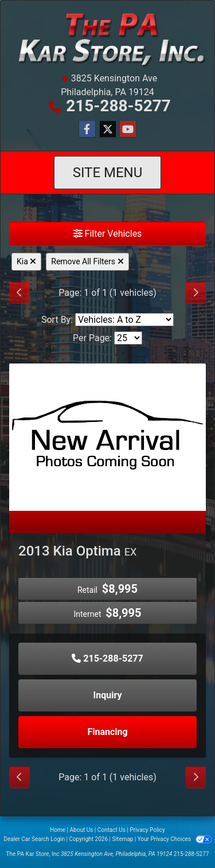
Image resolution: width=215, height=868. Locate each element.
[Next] (196, 293)
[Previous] (19, 293)
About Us (82, 830)
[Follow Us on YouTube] (128, 130)
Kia (26, 261)
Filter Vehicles (108, 234)
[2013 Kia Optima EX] (107, 437)
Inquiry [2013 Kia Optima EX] (108, 695)
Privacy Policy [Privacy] (147, 830)
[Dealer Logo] (107, 38)
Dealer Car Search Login (34, 839)
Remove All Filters (87, 261)
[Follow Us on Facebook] (87, 130)
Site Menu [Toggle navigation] (108, 173)
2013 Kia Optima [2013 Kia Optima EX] (77, 551)
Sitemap (122, 839)
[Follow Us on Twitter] (108, 130)
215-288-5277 (118, 106)
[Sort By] (124, 320)
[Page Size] (128, 338)
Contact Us (112, 830)
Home (58, 830)
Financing (107, 732)
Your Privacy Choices (175, 839)
